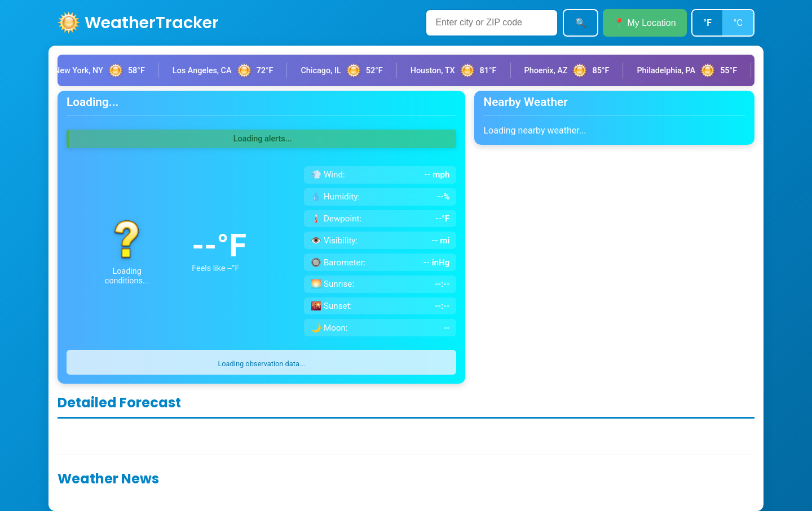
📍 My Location (645, 23)
